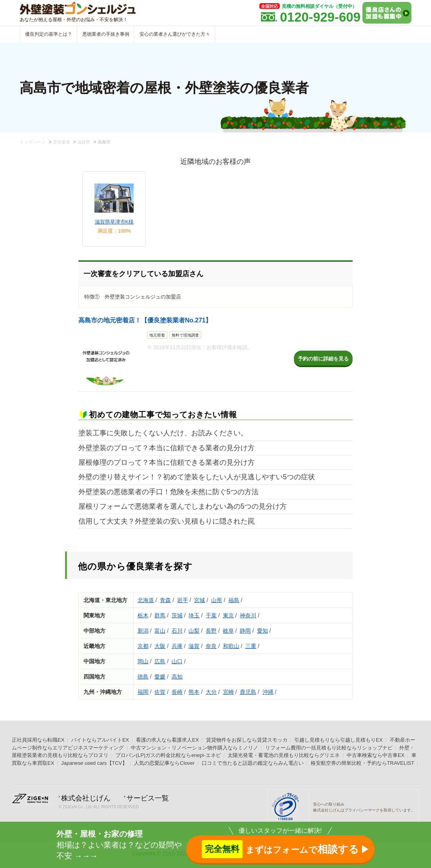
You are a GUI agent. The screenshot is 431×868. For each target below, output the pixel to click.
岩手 (183, 600)
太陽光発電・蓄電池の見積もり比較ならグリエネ (284, 755)
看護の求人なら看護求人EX (167, 740)
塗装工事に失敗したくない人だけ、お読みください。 (163, 433)
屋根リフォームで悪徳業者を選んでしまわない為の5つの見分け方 (183, 506)
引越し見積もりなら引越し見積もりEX (338, 740)
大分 (211, 692)
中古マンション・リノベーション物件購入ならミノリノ (195, 748)
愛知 (263, 631)
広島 (160, 661)
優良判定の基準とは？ (49, 34)
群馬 (160, 615)
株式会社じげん (86, 798)
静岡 (245, 631)
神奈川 (248, 615)
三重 (251, 646)
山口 (177, 661)
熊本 (194, 692)
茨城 (177, 615)
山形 (217, 600)
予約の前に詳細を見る (323, 359)
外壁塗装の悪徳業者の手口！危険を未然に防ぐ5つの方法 (168, 492)
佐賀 (160, 692)
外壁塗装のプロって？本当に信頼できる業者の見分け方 (167, 448)
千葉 (211, 615)
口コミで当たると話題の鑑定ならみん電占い (253, 763)
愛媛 (160, 677)
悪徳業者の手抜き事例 (106, 34)
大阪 (160, 646)
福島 (234, 600)
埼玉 (194, 615)
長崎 (177, 692)
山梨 (194, 631)
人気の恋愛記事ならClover (164, 763)
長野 (211, 631)
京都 (143, 646)
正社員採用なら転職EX (38, 740)
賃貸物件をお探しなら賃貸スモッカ (247, 740)
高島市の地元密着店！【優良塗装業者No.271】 (145, 320)
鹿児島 (248, 692)
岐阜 (228, 631)
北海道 (146, 600)
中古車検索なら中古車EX (376, 755)
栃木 (143, 615)
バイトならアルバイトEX (100, 740)
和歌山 (231, 646)
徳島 (143, 677)
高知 (177, 677)
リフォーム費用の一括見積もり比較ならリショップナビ (329, 748)
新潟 (143, 631)
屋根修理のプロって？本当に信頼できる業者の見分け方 (167, 462)
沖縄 (268, 692)
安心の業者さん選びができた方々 (175, 34)
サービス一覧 (148, 798)
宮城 (199, 600)
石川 (177, 631)
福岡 (143, 692)
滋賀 (194, 646)
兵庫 (177, 646)
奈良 (211, 646)
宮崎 (228, 692)
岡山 (143, 661)
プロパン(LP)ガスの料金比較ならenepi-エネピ (168, 755)
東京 (228, 615)
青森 (165, 600)
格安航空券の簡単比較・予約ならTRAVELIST (363, 763)
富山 (160, 631)
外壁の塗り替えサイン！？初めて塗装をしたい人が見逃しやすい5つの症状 (197, 477)
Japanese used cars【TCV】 (94, 763)
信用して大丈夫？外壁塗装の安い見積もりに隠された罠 (167, 521)
